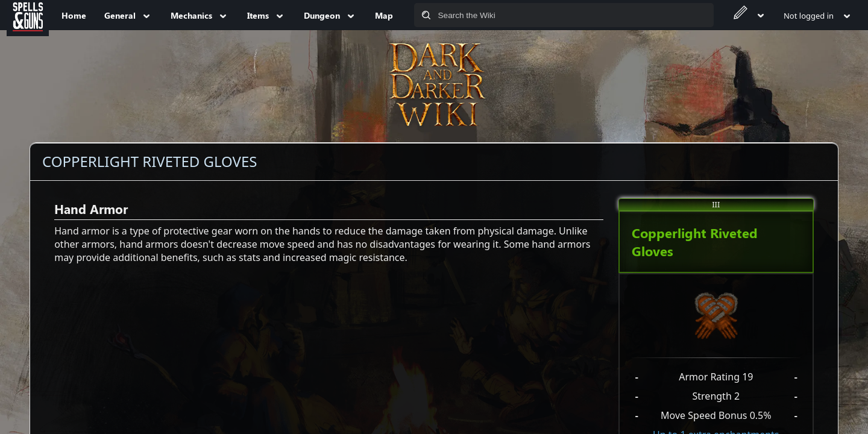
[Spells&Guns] (28, 15)
